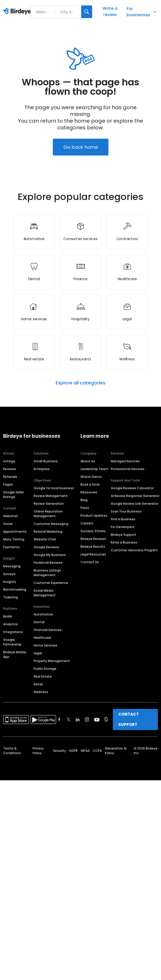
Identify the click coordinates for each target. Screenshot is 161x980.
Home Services (45, 645)
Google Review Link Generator (134, 504)
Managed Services (125, 461)
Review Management (51, 496)
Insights (10, 582)
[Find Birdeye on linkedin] (78, 719)
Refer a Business (124, 542)
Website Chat (45, 539)
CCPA (97, 751)
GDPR (73, 751)
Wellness (41, 692)
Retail (38, 684)
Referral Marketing (48, 532)
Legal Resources (93, 554)
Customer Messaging (51, 524)
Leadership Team (94, 469)
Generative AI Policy (116, 751)
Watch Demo (91, 477)
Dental (39, 622)
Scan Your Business (126, 511)
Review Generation (49, 504)
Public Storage (45, 669)
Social (8, 524)
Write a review (110, 12)
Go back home (81, 147)
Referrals (10, 477)
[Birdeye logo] (18, 12)
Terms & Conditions (12, 751)
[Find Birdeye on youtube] (97, 719)
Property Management (52, 661)
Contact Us (90, 562)
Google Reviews (46, 547)
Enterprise (42, 469)
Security (60, 751)
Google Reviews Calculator (132, 488)
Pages (8, 484)
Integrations (13, 632)
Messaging (12, 566)
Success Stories (93, 531)
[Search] (87, 12)
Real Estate (43, 676)
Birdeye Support (123, 535)
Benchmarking (15, 589)
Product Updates (94, 515)
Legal (38, 653)
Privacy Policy (38, 751)
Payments (11, 547)
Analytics (10, 624)
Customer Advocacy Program (134, 550)
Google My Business (50, 555)
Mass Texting (14, 539)
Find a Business (123, 519)
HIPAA (85, 751)
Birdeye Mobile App (15, 654)
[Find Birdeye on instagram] (87, 719)
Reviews (10, 469)
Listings (9, 461)
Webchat (10, 516)
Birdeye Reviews (93, 539)
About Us (88, 461)
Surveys (9, 574)
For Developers (123, 527)
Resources (89, 492)
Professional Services (128, 469)
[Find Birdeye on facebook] (59, 719)
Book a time (90, 484)
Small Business (46, 461)
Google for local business (54, 488)
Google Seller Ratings (14, 495)
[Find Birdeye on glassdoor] (106, 719)
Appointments (15, 532)
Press (85, 508)
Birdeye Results (93, 547)
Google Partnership (12, 642)
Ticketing (10, 597)
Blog (84, 500)
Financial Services (48, 630)
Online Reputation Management (48, 514)
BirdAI (8, 616)
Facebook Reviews (48, 563)
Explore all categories (80, 383)
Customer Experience (51, 583)
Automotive (43, 614)
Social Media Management (45, 593)
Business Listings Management (47, 573)
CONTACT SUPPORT (129, 719)
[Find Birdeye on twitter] (68, 719)
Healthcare (42, 638)
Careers (87, 523)
